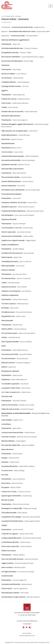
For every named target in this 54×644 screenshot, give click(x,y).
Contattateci (27, 624)
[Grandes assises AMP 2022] (7, 5)
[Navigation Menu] (51, 6)
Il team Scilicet (6, 22)
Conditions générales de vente (27, 636)
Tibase (48, 642)
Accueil (3, 16)
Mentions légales (27, 633)
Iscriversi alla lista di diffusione (27, 621)
